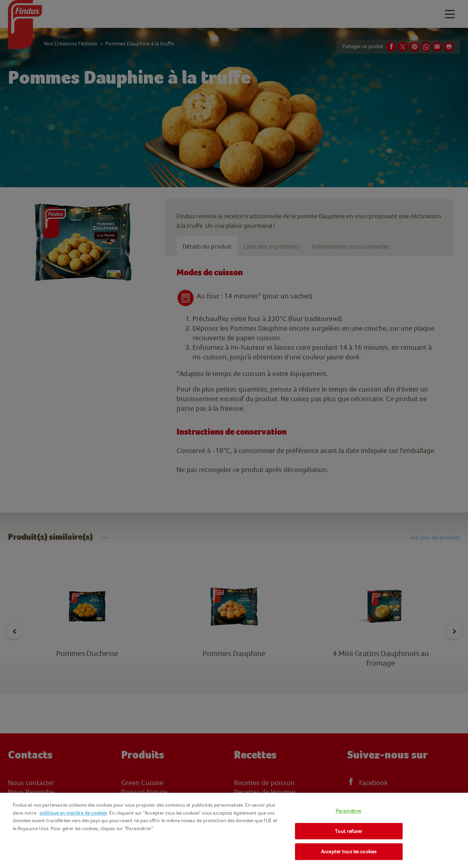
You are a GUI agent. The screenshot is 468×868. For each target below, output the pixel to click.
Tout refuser (349, 831)
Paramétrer (349, 811)
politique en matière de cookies (73, 813)
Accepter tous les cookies (349, 851)
